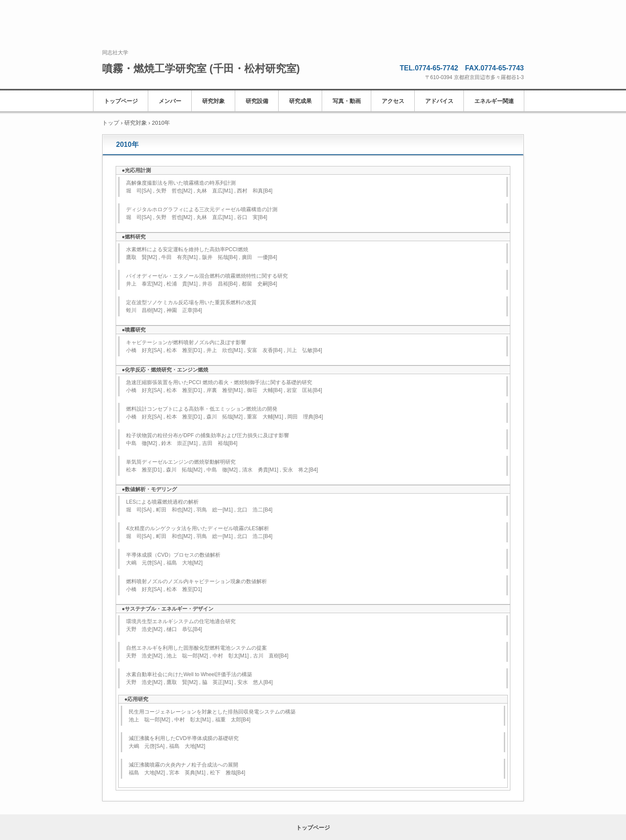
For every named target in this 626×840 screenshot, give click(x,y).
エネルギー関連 (494, 101)
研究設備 (257, 101)
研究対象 (213, 101)
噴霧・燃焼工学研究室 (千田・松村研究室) (201, 68)
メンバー (170, 101)
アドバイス (439, 101)
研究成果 (300, 101)
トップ (111, 123)
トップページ (121, 101)
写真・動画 (347, 101)
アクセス (393, 101)
